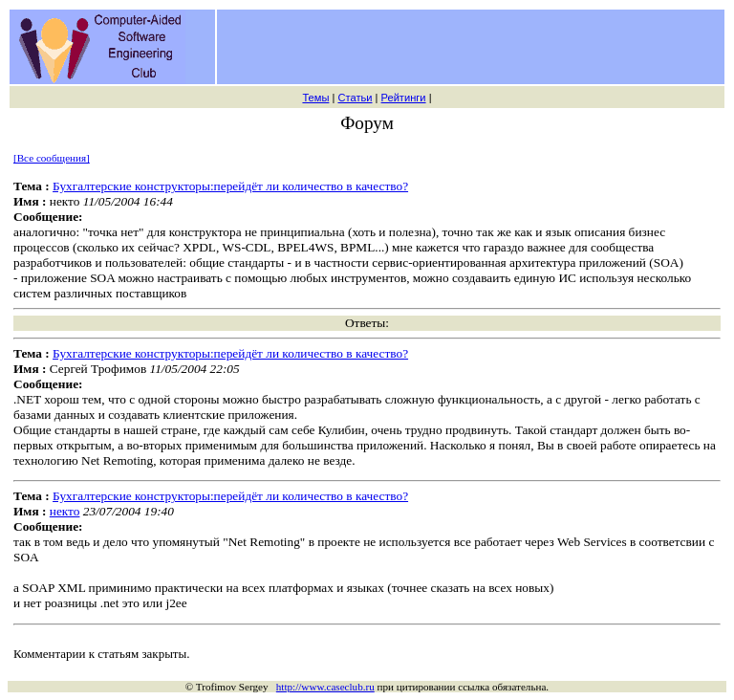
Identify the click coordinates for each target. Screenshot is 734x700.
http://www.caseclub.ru (325, 687)
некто (65, 511)
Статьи (355, 98)
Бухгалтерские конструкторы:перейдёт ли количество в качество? (230, 186)
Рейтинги (404, 98)
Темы (315, 98)
